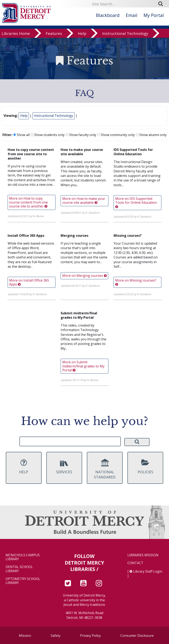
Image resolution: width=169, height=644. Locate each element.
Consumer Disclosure (137, 636)
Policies (145, 466)
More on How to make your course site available (84, 201)
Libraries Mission (143, 555)
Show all (21, 135)
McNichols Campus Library (23, 557)
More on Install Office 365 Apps (29, 282)
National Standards (105, 469)
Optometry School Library (23, 581)
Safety (56, 636)
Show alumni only (151, 135)
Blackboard (108, 15)
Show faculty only (81, 135)
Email (132, 15)
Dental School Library (19, 569)
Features (54, 34)
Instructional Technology (125, 34)
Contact (135, 563)
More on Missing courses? (136, 282)
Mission (25, 636)
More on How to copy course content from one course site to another (28, 202)
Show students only (48, 135)
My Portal (154, 15)
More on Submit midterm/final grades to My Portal (83, 366)
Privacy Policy (90, 636)
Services (64, 466)
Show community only (116, 135)
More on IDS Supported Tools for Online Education (136, 202)
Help (82, 34)
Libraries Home (16, 34)
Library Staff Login (148, 571)
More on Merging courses (84, 276)
